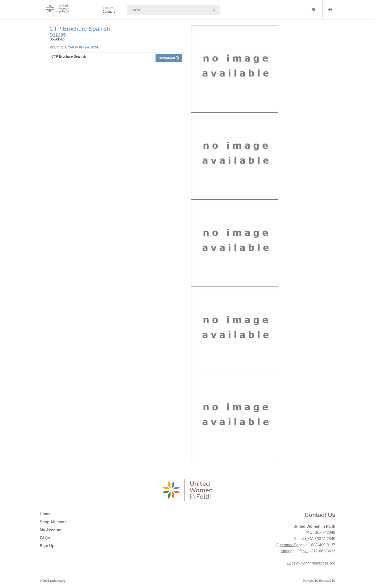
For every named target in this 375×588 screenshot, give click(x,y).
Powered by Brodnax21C (319, 581)
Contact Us (320, 515)
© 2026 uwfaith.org (53, 581)
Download (169, 58)
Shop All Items (53, 522)
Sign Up (47, 546)
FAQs (45, 538)
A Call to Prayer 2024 (81, 47)
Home (45, 514)
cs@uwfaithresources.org (311, 563)
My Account (51, 530)
